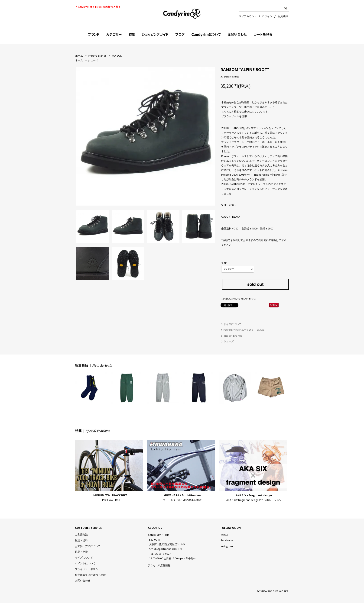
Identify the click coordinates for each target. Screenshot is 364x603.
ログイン (267, 16)
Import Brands (97, 56)
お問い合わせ (83, 580)
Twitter (225, 534)
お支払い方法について (88, 546)
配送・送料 (81, 540)
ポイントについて (85, 563)
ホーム (79, 56)
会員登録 (283, 16)
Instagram (227, 546)
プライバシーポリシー (88, 569)
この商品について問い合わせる (238, 299)
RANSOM (117, 56)
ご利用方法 (81, 534)
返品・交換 (81, 552)
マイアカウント (248, 16)
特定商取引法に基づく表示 (90, 575)
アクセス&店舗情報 (159, 565)
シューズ (93, 60)
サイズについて (232, 324)
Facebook (227, 540)
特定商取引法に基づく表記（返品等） (245, 330)
